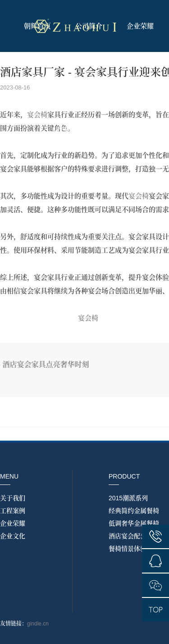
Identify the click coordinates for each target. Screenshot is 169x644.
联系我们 (114, 130)
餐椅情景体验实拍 (134, 549)
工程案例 (63, 130)
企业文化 (13, 536)
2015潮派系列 (128, 498)
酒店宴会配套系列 (134, 536)
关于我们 (13, 498)
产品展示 (37, 78)
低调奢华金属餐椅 (134, 523)
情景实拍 (89, 78)
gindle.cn (38, 624)
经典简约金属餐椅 (134, 511)
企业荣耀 (140, 26)
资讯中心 (140, 78)
